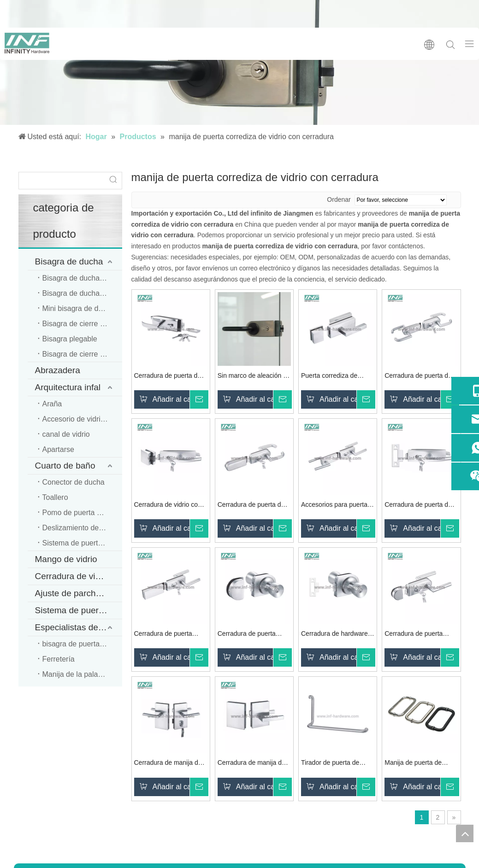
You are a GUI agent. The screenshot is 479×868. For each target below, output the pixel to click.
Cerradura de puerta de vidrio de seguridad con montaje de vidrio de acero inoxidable (168, 377)
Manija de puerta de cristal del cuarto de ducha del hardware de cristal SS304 (417, 764)
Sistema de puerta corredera (79, 610)
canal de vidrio (66, 434)
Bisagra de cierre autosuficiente (82, 354)
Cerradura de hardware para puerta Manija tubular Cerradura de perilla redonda (334, 635)
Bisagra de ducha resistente (82, 293)
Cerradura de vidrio (73, 576)
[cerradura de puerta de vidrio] (239, 62)
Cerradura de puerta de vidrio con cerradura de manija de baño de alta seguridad (418, 506)
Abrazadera (58, 370)
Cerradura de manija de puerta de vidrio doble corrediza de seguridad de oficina (168, 764)
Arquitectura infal (68, 387)
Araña (52, 404)
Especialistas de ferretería (79, 627)
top (465, 833)
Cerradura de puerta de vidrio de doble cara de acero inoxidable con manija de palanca (418, 377)
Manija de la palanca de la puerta (82, 674)
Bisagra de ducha (69, 261)
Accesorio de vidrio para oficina (82, 419)
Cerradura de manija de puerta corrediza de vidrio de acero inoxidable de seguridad (254, 764)
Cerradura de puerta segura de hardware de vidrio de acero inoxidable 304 (254, 635)
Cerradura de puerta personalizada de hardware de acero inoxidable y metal (163, 635)
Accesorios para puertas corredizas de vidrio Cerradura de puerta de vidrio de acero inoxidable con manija (338, 506)
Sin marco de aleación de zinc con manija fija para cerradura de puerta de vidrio (254, 377)
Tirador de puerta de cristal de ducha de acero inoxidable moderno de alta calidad (337, 764)
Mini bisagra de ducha (79, 308)
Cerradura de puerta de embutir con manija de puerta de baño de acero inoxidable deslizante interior (253, 506)
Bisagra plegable (70, 339)
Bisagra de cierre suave (81, 324)
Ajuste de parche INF (76, 593)
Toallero (55, 497)
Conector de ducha (74, 482)
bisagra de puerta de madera (82, 644)
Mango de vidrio (66, 559)
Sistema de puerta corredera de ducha (82, 543)
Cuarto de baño (65, 466)
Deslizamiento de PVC (79, 528)
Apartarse (58, 449)
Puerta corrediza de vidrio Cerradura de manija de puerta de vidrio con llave (330, 377)
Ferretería (59, 659)
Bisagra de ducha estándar (82, 278)
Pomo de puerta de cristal (82, 513)
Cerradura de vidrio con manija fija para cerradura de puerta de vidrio (171, 506)
